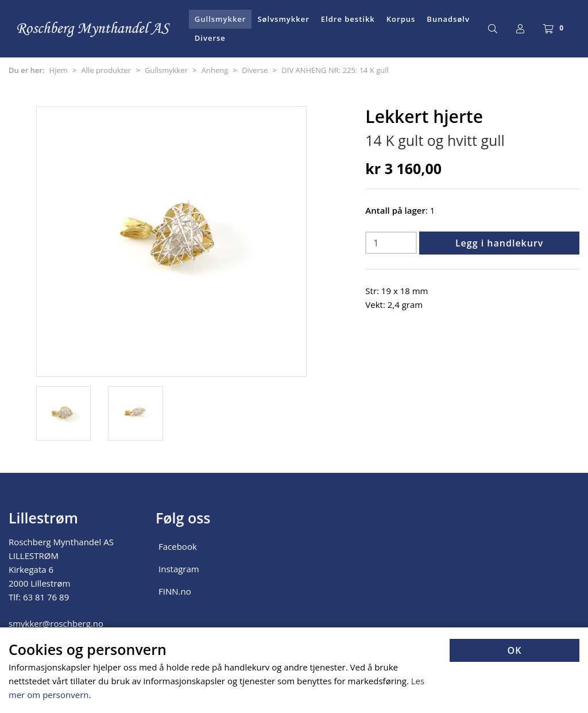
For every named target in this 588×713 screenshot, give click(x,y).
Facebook (178, 546)
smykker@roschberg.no (56, 623)
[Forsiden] (94, 29)
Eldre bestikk (348, 19)
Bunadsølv (448, 19)
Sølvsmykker (283, 19)
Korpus (401, 19)
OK (515, 650)
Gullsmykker (220, 19)
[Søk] (493, 29)
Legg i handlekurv (499, 243)
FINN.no (175, 591)
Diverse (210, 38)
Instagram (179, 569)
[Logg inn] (520, 29)
